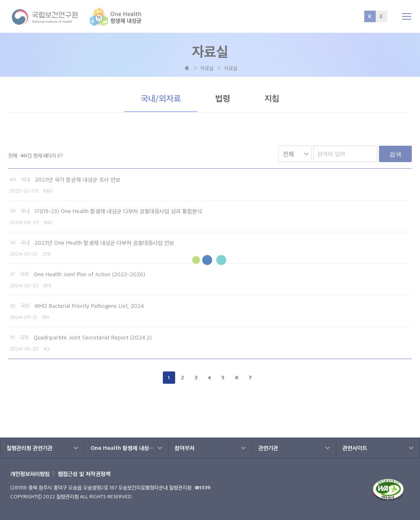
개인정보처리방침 (30, 474)
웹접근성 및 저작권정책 (84, 474)
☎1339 (203, 487)
